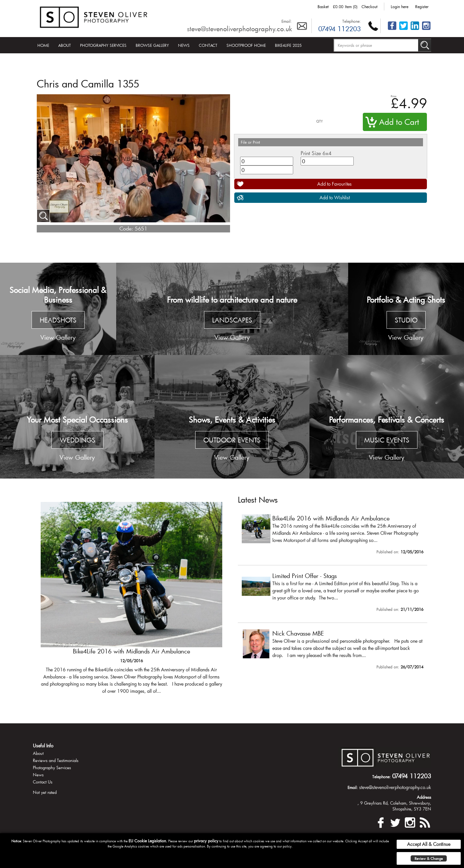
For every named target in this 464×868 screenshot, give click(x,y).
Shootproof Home (246, 45)
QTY (320, 121)
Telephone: (352, 21)
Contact (208, 45)
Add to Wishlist (335, 197)
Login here (400, 7)
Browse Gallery (152, 45)
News (184, 45)
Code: (126, 228)
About (65, 45)
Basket (323, 7)
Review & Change (429, 858)
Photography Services (103, 45)
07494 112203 (340, 29)
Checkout (369, 7)
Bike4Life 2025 (288, 45)
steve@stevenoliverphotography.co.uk (239, 29)
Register (422, 7)
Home (43, 45)
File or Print (250, 142)
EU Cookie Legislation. (148, 841)
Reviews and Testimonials (56, 760)
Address (424, 797)
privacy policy (206, 841)
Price (394, 96)
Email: (287, 21)
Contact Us (43, 782)
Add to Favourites (334, 184)
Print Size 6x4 (316, 153)
